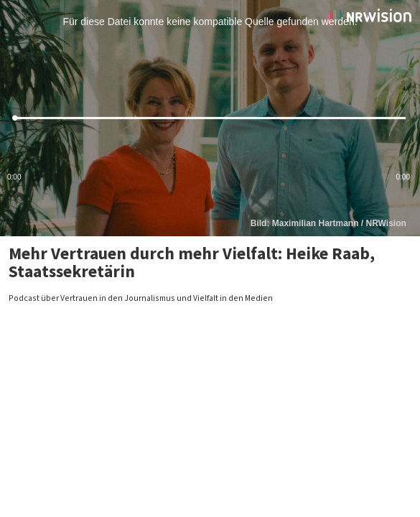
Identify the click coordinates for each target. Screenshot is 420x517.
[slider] (210, 118)
